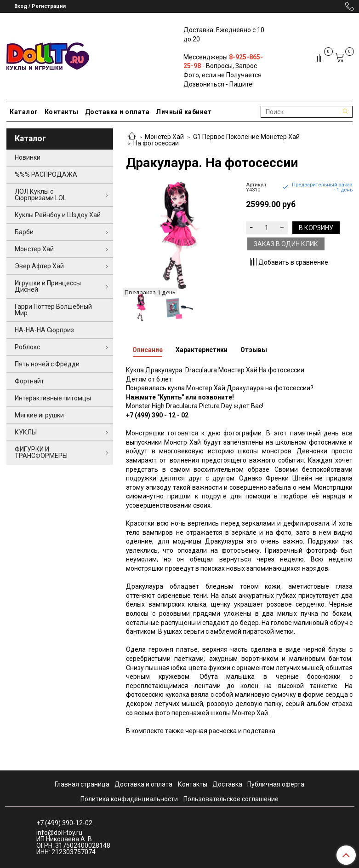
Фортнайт (29, 381)
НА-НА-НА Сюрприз (44, 330)
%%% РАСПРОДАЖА (46, 174)
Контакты (62, 112)
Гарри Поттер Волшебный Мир (53, 310)
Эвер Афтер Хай (39, 266)
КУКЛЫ (26, 432)
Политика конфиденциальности (129, 799)
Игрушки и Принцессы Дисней (48, 286)
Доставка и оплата (117, 112)
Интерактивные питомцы (53, 398)
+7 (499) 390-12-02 (64, 823)
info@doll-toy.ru (59, 833)
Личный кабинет (184, 112)
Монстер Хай (164, 137)
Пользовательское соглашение (231, 799)
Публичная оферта (276, 784)
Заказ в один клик (286, 244)
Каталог (24, 112)
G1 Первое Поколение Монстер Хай (246, 137)
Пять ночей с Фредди (47, 364)
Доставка (227, 784)
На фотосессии (156, 143)
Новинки (28, 157)
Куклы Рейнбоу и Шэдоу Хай (58, 215)
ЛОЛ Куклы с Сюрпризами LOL (40, 195)
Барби (24, 232)
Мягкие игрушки (39, 415)
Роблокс (27, 347)
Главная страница (82, 784)
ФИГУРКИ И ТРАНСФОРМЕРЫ (41, 452)
